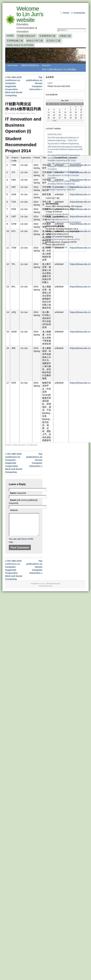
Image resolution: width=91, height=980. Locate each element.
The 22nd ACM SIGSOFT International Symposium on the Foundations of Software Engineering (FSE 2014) (64, 158)
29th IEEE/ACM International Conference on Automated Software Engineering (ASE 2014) (65, 149)
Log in (50, 83)
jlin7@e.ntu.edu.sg (59, 247)
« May (54, 120)
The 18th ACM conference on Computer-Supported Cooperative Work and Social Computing (14, 86)
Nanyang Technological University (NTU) (63, 239)
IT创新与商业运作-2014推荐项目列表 (63, 172)
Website (14, 510)
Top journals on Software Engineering (63, 144)
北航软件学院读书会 (30, 65)
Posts (66, 13)
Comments (80, 13)
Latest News (12, 65)
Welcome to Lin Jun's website (30, 14)
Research (46, 65)
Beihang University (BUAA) (57, 214)
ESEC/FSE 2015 (54, 134)
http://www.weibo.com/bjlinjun (69, 222)
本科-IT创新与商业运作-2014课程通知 (59, 69)
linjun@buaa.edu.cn (80, 172)
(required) (18, 493)
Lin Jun (50, 590)
